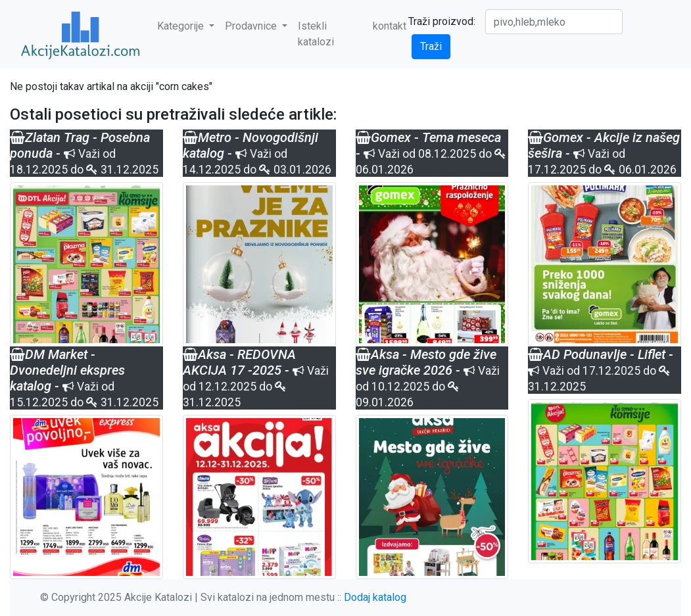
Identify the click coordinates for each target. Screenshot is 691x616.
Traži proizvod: (442, 21)
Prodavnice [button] (252, 26)
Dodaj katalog (375, 597)
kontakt (390, 26)
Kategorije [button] (182, 26)
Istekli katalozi (316, 34)
